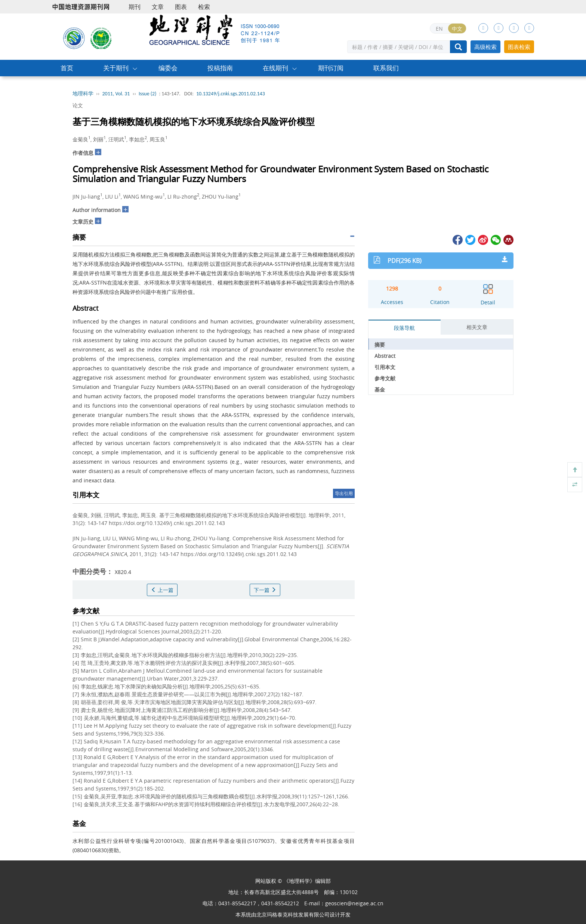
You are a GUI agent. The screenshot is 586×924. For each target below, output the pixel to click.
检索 (204, 7)
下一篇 (265, 590)
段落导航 (404, 328)
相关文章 (477, 327)
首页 (67, 68)
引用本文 (385, 367)
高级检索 (485, 47)
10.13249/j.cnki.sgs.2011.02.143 (231, 94)
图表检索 (519, 47)
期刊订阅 (331, 68)
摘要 (380, 345)
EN (439, 29)
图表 (181, 7)
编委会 (168, 68)
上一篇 (162, 590)
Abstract (385, 356)
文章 (158, 7)
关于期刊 (116, 68)
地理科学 (83, 94)
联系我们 (386, 68)
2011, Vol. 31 (116, 94)
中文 (457, 29)
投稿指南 (220, 68)
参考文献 (385, 378)
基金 (380, 389)
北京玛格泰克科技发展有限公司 (293, 914)
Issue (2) (148, 94)
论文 (78, 105)
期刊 (135, 7)
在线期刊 (275, 68)
